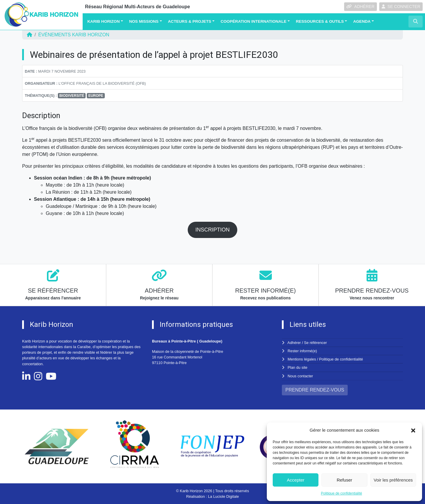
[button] (413, 430)
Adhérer (294, 343)
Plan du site (298, 367)
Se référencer (316, 343)
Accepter (296, 480)
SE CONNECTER (401, 6)
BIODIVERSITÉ (72, 96)
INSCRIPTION (212, 230)
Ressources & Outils (320, 21)
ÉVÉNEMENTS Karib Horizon (74, 35)
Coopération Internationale (253, 21)
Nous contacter (300, 376)
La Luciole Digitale (224, 496)
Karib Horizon (104, 21)
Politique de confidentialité (341, 493)
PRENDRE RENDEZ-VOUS (315, 390)
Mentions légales (302, 359)
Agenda (362, 21)
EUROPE (96, 96)
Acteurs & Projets (190, 21)
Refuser (345, 480)
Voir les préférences (393, 480)
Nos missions (144, 21)
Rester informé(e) (303, 351)
